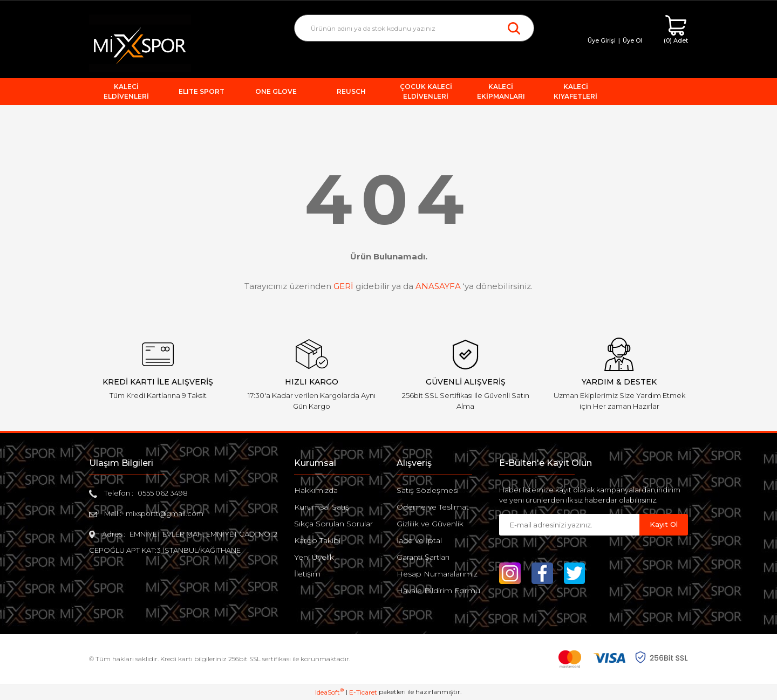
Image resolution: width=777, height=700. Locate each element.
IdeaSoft (329, 692)
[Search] (414, 28)
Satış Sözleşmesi (428, 490)
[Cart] (676, 30)
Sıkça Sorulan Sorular (333, 524)
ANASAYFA (438, 286)
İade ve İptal (419, 540)
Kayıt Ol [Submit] (664, 524)
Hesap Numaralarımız (437, 574)
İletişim (307, 574)
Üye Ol (632, 40)
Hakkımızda (316, 490)
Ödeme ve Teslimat (433, 507)
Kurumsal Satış (322, 507)
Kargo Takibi (317, 540)
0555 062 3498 (163, 493)
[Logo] (140, 42)
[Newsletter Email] (569, 525)
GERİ (343, 286)
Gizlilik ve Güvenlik (430, 524)
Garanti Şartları (423, 557)
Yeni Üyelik (314, 557)
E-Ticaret (363, 692)
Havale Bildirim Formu (438, 591)
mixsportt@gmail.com (165, 513)
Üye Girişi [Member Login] (602, 40)
